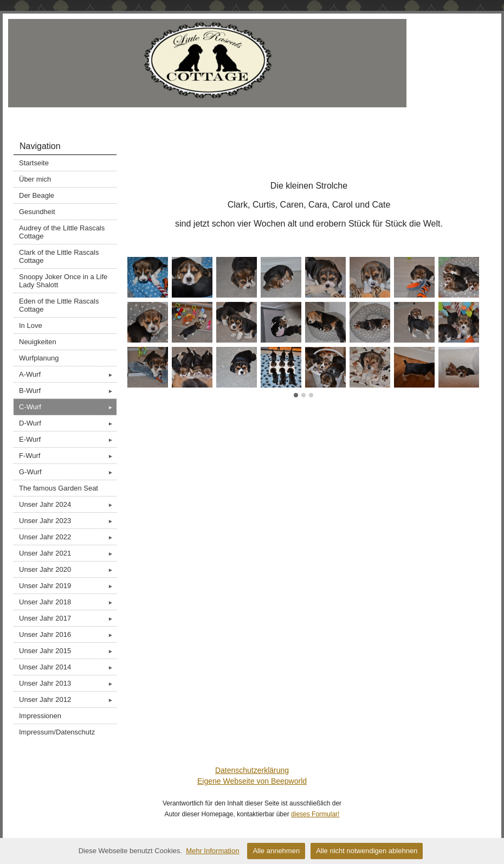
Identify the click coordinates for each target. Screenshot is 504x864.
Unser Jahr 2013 (68, 683)
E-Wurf (68, 439)
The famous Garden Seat (59, 488)
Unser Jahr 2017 (68, 618)
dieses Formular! (315, 814)
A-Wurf (68, 374)
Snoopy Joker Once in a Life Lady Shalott (63, 281)
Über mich (35, 179)
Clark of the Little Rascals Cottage (59, 256)
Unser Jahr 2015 (68, 651)
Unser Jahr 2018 (68, 602)
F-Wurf (68, 456)
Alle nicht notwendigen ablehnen (367, 851)
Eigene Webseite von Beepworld (252, 781)
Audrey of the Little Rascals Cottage (62, 232)
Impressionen (40, 716)
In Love (31, 325)
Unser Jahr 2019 (68, 586)
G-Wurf (68, 472)
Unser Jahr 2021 (68, 553)
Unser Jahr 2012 (68, 699)
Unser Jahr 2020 (68, 569)
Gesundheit (37, 212)
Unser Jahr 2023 (68, 521)
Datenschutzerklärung (252, 770)
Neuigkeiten (38, 342)
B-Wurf (68, 391)
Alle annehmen (276, 851)
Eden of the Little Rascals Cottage (59, 305)
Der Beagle (37, 195)
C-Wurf (68, 407)
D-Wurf (68, 423)
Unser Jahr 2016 (68, 634)
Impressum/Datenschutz (57, 732)
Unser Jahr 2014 (68, 667)
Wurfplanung (39, 358)
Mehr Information (212, 851)
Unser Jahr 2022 (68, 537)
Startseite (34, 163)
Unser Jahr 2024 (68, 504)
